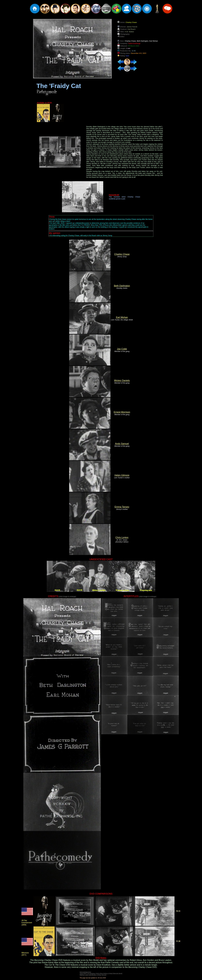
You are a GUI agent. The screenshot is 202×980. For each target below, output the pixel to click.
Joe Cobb (122, 349)
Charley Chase (122, 254)
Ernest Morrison (122, 412)
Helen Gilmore (122, 475)
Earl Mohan (122, 317)
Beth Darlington (122, 286)
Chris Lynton (122, 537)
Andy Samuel (122, 444)
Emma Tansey (122, 507)
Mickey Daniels (122, 381)
